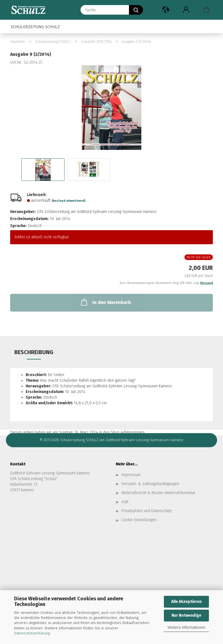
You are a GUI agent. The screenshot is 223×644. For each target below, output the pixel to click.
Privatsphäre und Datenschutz (147, 511)
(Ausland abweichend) (68, 201)
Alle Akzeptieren (186, 602)
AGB (125, 502)
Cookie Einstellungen (139, 520)
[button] (165, 10)
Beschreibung (34, 352)
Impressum (131, 475)
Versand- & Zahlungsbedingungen (150, 484)
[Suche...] (136, 10)
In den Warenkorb (105, 302)
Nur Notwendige (186, 615)
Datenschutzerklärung (32, 633)
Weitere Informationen (186, 628)
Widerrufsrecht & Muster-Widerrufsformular (158, 493)
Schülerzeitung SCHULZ (35, 27)
